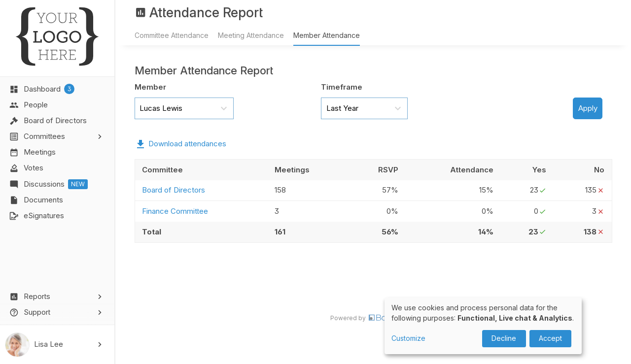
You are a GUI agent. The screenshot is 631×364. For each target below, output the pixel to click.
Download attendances (187, 144)
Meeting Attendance (251, 35)
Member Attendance (327, 35)
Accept (550, 338)
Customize (408, 338)
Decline (504, 338)
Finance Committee (175, 211)
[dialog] (483, 326)
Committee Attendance (172, 35)
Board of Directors (174, 190)
